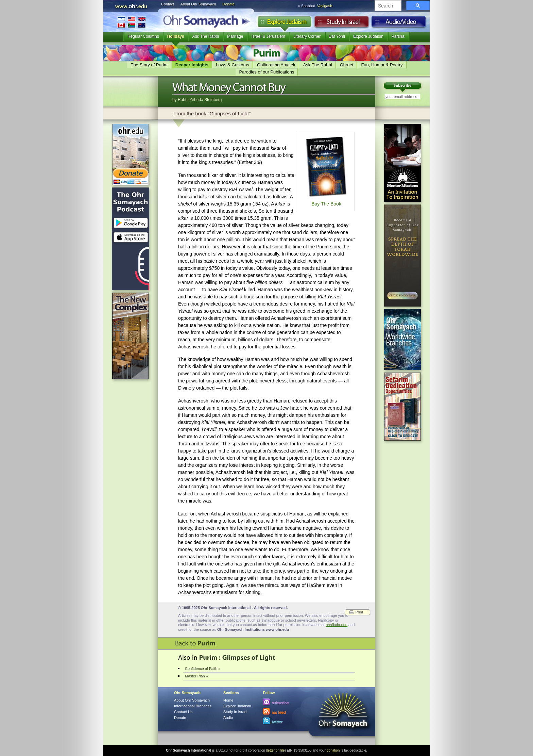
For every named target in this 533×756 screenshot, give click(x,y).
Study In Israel (235, 712)
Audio (399, 23)
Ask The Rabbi (206, 36)
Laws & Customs (233, 65)
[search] (387, 6)
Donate (228, 4)
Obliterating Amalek (276, 65)
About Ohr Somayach (198, 4)
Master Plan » (196, 676)
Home (228, 700)
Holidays (176, 36)
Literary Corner (307, 36)
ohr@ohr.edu (337, 625)
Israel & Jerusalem (268, 36)
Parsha (398, 36)
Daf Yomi (337, 36)
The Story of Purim (149, 65)
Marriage (235, 36)
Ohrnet (347, 65)
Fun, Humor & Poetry (382, 65)
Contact (168, 4)
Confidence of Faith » (203, 669)
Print (359, 612)
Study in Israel (342, 23)
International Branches (132, 22)
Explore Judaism (284, 23)
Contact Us (183, 712)
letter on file (276, 750)
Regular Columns (143, 36)
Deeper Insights (192, 65)
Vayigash (325, 6)
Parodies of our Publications (267, 72)
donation (333, 750)
